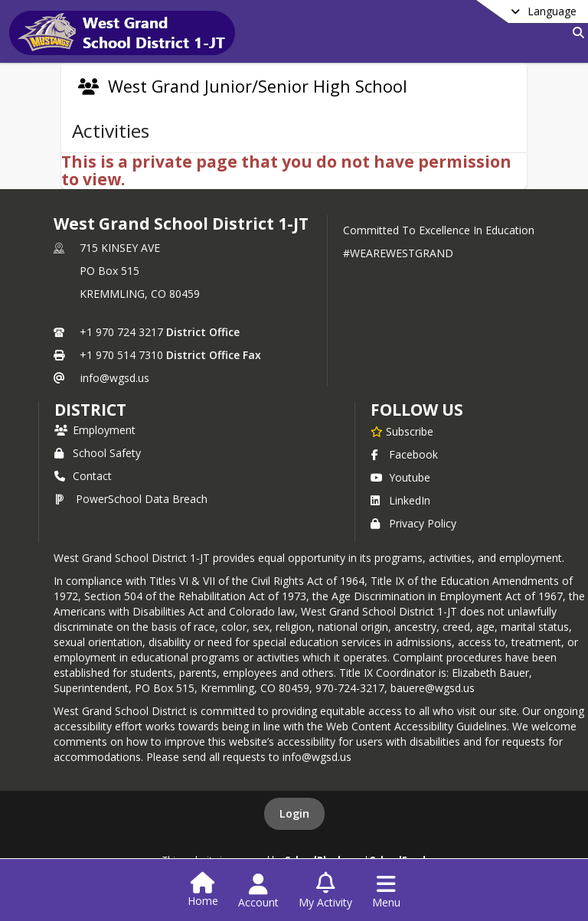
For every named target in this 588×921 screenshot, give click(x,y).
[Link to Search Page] (575, 33)
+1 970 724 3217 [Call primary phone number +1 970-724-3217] (121, 332)
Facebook (404, 454)
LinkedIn (400, 500)
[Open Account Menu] (258, 891)
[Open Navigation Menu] (386, 891)
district (90, 410)
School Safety (98, 453)
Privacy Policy (413, 523)
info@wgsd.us (115, 378)
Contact (83, 476)
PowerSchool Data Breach (131, 499)
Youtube (400, 477)
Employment (95, 430)
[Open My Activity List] (325, 891)
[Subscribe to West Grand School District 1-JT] (402, 431)
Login (294, 813)
